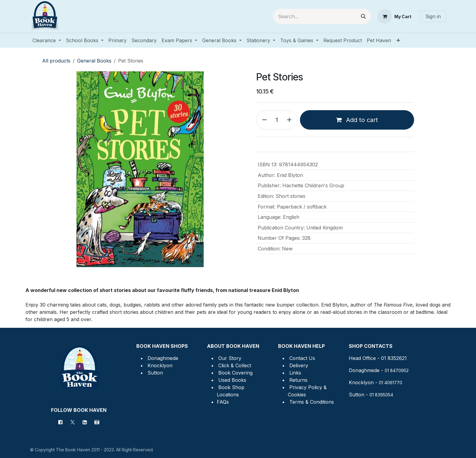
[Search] (363, 16)
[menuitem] (47, 40)
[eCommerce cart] (394, 16)
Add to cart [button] (357, 120)
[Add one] (291, 120)
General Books (94, 61)
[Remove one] (263, 120)
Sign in (433, 16)
